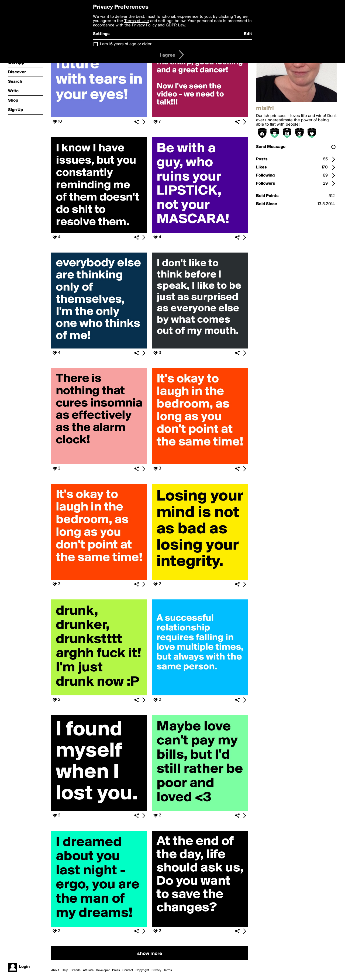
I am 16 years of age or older (126, 44)
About (55, 970)
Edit (248, 34)
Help (65, 970)
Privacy (156, 970)
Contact (128, 970)
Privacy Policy (144, 25)
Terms (168, 970)
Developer (103, 970)
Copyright (142, 970)
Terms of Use (137, 21)
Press (116, 970)
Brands (76, 970)
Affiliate (88, 970)
